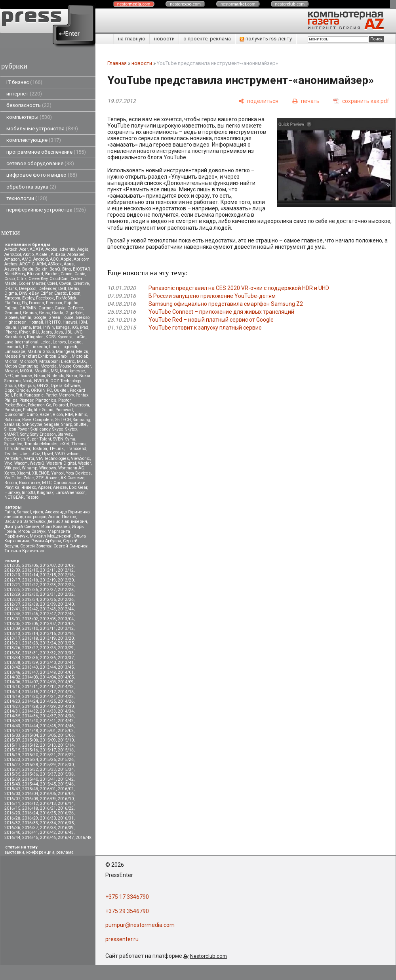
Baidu (28, 269)
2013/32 (48, 653)
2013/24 (48, 643)
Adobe (51, 249)
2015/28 (30, 765)
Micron (11, 361)
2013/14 (30, 634)
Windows (48, 468)
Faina (10, 512)
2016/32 (12, 823)
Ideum (10, 327)
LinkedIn (39, 347)
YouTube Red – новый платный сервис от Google (211, 320)
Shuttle (80, 424)
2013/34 (12, 658)
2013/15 (48, 634)
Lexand (75, 342)
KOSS (50, 337)
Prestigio (13, 410)
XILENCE (41, 473)
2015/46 (66, 784)
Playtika (12, 487)
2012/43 (48, 609)
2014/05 (66, 677)
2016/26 (66, 813)
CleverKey (38, 279)
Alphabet (76, 255)
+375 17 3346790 (127, 897)
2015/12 (30, 745)
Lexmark (13, 347)
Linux (54, 347)
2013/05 (12, 624)
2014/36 (30, 716)
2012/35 (48, 600)
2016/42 (48, 832)
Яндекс (29, 487)
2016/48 (84, 838)
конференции (40, 852)
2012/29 (12, 594)
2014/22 (66, 697)
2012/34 (30, 600)
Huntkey (12, 493)
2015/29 (48, 765)
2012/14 (30, 575)
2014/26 (66, 701)
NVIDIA (41, 381)
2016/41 (30, 832)
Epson (75, 293)
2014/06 (12, 682)
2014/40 (30, 721)
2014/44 (30, 726)
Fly (24, 303)
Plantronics (46, 400)
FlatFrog (12, 303)
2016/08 (30, 799)
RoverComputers (38, 420)
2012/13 (12, 575)
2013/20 (66, 638)
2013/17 (12, 638)
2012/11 (48, 570)
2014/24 (30, 701)
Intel (37, 327)
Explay (28, 298)
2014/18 (66, 692)
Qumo (32, 415)
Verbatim (13, 459)
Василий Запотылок (25, 521)
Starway (65, 434)
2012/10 (30, 570)
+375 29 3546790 (127, 911)
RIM (69, 415)
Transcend (76, 449)
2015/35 (12, 774)
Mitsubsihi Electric (57, 361)
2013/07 (48, 624)
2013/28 (48, 648)
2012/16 (66, 575)
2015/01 (48, 731)
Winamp (30, 468)
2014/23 (12, 701)
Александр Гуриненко (67, 512)
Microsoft (28, 361)
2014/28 (30, 706)
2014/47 (12, 731)
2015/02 (66, 731)
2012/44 (66, 609)
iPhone (11, 332)
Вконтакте (30, 483)
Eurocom (12, 298)
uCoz (35, 454)
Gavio (60, 308)
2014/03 (30, 677)
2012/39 (48, 604)
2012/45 (12, 614)
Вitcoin (11, 483)
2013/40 (48, 663)
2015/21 (48, 755)
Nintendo (56, 376)
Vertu (29, 459)
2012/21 (12, 585)
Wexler (84, 463)
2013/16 (66, 634)
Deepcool (28, 289)
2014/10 (12, 687)
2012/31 (48, 594)
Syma (70, 439)
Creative (81, 283)
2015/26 (66, 760)
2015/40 (30, 779)
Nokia (72, 376)
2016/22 (66, 808)
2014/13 (66, 687)
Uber (24, 454)
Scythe (36, 424)
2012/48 (66, 614)
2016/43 (66, 832)
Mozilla (42, 371)
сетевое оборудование (40, 163)
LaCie (80, 337)
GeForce (75, 308)
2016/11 (12, 804)
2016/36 (12, 828)
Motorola (49, 366)
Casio (80, 274)
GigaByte (74, 313)
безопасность (29, 105)
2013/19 (48, 638)
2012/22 (30, 585)
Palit (18, 395)
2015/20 (30, 755)
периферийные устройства (46, 210)
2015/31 (12, 769)
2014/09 (66, 682)
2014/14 (12, 692)
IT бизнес (24, 82)
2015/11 (12, 745)
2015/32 (30, 769)
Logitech (69, 347)
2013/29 (66, 648)
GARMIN (28, 308)
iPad (84, 327)
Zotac (29, 478)
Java (58, 332)
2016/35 (66, 823)
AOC (54, 259)
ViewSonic (80, 459)
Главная (117, 63)
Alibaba (58, 255)
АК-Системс (72, 478)
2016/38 (48, 828)
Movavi (11, 371)
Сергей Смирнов (70, 546)
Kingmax (45, 493)
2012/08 (66, 565)
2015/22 (66, 755)
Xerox (10, 473)
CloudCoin (59, 279)
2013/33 (66, 653)
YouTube (13, 478)
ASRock (55, 264)
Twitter (11, 454)
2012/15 (48, 575)
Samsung (82, 420)
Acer (24, 249)
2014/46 (66, 726)
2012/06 (30, 565)
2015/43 (12, 784)
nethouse (23, 376)
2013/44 (48, 667)
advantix (67, 249)
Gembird (13, 313)
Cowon (65, 283)
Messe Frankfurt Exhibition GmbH (37, 356)
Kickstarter (15, 337)
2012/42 (30, 609)
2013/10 (30, 628)
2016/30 (48, 818)
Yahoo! (57, 473)
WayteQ (37, 463)
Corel (52, 283)
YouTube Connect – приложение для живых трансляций (221, 312)
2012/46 (30, 614)
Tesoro (32, 497)
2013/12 (66, 628)
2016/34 (48, 823)
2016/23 (12, 813)
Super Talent (39, 439)
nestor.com (134, 4)
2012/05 (12, 565)
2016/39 (66, 828)
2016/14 (66, 804)
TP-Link (56, 449)
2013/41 (66, 663)
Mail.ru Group (41, 352)
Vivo (8, 463)
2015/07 (12, 740)
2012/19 (48, 580)
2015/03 (12, 735)
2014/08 (48, 682)
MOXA (26, 371)
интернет (24, 94)
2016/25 (48, 813)
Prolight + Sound (38, 410)
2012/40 (66, 604)
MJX (81, 361)
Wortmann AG (71, 468)
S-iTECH (63, 420)
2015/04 (30, 735)
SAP (25, 424)
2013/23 (30, 643)
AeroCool (13, 255)
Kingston (35, 337)
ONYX (43, 386)
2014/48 (30, 731)
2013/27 (30, 648)
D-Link (11, 289)
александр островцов (25, 517)
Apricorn (82, 259)
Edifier (46, 293)
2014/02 (12, 677)
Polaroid (61, 405)
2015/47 (12, 789)
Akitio (28, 255)
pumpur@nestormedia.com (140, 925)
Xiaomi (24, 473)
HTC (56, 322)
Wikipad (12, 468)
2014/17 (48, 692)
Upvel (48, 454)
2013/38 (12, 663)
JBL (69, 332)
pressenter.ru (122, 939)
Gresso (83, 317)
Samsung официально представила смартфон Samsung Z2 (226, 304)
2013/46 (12, 672)
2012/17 (12, 580)
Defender (47, 289)
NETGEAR (14, 497)
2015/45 (48, 784)
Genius (30, 313)
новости (164, 39)
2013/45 (66, 667)
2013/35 (30, 658)
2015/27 (12, 765)
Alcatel (42, 255)
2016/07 (12, 799)
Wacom (21, 463)
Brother (52, 274)
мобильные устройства (42, 129)
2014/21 (48, 697)
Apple (66, 259)
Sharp (67, 424)
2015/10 (66, 740)
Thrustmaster (17, 449)
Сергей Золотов (36, 546)
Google (40, 317)
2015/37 (48, 774)
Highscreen (15, 322)
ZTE (40, 478)
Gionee (11, 317)
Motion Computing (21, 366)
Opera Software (65, 386)
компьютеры (29, 117)
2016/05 (48, 794)
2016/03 (12, 794)
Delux (74, 289)
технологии (27, 198)
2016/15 (12, 808)
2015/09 (48, 740)
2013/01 (12, 619)
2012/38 (30, 604)
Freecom (54, 303)
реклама (65, 852)
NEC (9, 376)
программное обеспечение (46, 152)
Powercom (80, 405)
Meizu (82, 352)
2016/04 (30, 794)
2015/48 (30, 789)
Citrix (22, 279)
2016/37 (30, 828)
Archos (11, 264)
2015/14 (66, 745)
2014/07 (30, 682)
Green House (61, 317)
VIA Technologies (52, 459)
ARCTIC (27, 264)
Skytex (71, 429)
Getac (44, 313)
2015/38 (66, 774)
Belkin (41, 269)
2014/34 (66, 711)
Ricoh (58, 415)
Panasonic (34, 395)
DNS (23, 293)
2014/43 (12, 726)
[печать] (306, 101)
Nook (27, 381)
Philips (11, 400)
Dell (62, 289)
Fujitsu (11, 308)
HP (48, 322)
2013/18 (30, 638)
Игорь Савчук (32, 531)
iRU (35, 332)
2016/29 (30, 818)
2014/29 (48, 706)
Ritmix (81, 415)
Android (41, 259)
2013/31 (30, 653)
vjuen (38, 512)
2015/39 (12, 779)
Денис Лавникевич (67, 521)
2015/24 (30, 760)
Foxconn (36, 303)
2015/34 (66, 769)
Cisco (10, 279)
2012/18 (30, 580)
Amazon (12, 259)
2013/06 (30, 624)
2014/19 (12, 697)
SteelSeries (15, 439)
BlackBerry (15, 274)
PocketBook (15, 405)
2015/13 (48, 745)
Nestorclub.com (208, 956)
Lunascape (15, 352)
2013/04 (66, 619)
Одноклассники (69, 483)
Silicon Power (16, 429)
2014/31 (12, 711)
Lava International (21, 342)
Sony (24, 434)
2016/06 (66, 794)
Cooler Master (32, 283)
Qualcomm (14, 415)
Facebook (45, 298)
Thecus (78, 444)
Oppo (9, 390)
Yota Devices (78, 473)
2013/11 (48, 628)
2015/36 (30, 774)
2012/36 (66, 600)
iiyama (25, 327)
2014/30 (66, 706)
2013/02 (30, 619)
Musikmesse (72, 371)
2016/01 (48, 789)
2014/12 (48, 687)
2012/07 (48, 565)
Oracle (23, 390)
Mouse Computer (75, 366)
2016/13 (48, 804)
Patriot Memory (60, 395)
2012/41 (12, 609)
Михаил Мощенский (51, 536)
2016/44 (12, 838)
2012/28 (66, 590)
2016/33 (30, 823)
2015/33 (48, 769)
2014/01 (66, 672)
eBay (34, 293)
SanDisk (12, 424)
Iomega (63, 327)
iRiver (24, 332)
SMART (11, 434)
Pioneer (26, 400)
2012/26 (30, 590)
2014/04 (48, 677)
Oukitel (61, 390)
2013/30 (12, 653)
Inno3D (28, 493)
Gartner (46, 308)
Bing (67, 269)
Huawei (70, 322)
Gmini (26, 317)
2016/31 (66, 818)
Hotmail (36, 322)
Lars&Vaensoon (70, 493)
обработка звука (31, 187)
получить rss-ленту (266, 39)
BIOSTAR (82, 269)
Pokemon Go (39, 405)
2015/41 (48, 779)
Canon (67, 274)
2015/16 (30, 750)
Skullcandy (40, 429)
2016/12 (30, 804)
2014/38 (66, 716)
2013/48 (48, 672)
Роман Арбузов (46, 541)
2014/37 (48, 716)
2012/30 (30, 594)
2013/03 (48, 619)
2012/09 (12, 570)
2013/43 (30, 667)
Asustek (12, 269)
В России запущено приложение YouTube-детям (212, 296)
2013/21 (12, 643)
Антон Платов (62, 517)
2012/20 (66, 580)
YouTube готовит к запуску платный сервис (205, 328)
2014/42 (66, 721)
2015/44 (30, 784)
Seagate (52, 424)
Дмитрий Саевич (22, 527)
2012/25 (12, 590)
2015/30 (66, 765)
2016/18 (30, 808)
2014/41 (48, 721)
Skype (58, 429)
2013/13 (12, 634)
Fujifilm (71, 303)
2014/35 (12, 716)
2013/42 (12, 667)
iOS (75, 327)
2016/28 (12, 818)
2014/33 (48, 711)
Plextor (64, 400)
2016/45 (30, 838)
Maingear (65, 352)
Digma (11, 293)
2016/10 (66, 799)
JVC (78, 332)
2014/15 (30, 692)
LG (26, 347)
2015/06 (66, 735)
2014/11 (30, 687)
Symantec (13, 444)
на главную (132, 39)
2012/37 (12, 604)
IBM (83, 322)
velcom (73, 454)
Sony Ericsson (43, 434)
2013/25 (66, 643)
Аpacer (52, 478)
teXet (64, 444)
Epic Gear (78, 487)
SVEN (58, 439)
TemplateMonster (41, 444)
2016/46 (48, 838)
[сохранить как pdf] (361, 101)
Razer (45, 415)
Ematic (61, 293)
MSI (54, 371)
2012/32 (66, 594)
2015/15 (12, 750)
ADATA (37, 249)
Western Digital (61, 463)
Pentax (82, 395)
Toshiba (40, 449)
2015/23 (12, 760)
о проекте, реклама (207, 39)
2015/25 (48, 760)
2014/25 (48, 701)
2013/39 (30, 663)
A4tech (11, 249)
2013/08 (66, 624)
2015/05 (48, 735)
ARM (41, 264)
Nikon (40, 376)
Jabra (46, 332)
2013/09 (12, 628)
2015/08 (30, 740)
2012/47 (48, 614)
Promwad (64, 410)
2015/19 (12, 755)
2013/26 (12, 648)
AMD (27, 259)
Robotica (12, 420)
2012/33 (12, 600)
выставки (14, 852)
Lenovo (59, 342)
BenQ (55, 269)
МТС (47, 483)
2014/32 (30, 711)
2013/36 (48, 658)
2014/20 (30, 697)
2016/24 (30, 813)
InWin (49, 327)
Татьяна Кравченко (24, 551)
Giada (58, 313)
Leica (46, 342)
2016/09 (48, 799)
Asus (69, 264)
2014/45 (48, 726)
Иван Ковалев (55, 527)
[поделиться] (258, 101)
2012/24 (66, 585)
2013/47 (30, 672)
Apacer (45, 487)
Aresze (60, 487)
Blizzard (35, 274)
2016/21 (48, 808)
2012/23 (48, 585)
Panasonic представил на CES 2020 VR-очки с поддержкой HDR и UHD (239, 288)
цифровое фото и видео (42, 175)
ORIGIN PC (41, 390)
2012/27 (48, 590)
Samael (24, 512)
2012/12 (66, 570)
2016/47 (66, 838)
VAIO (60, 454)
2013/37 (66, 658)
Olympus (26, 386)
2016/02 (66, 789)
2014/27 (12, 706)
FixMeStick (66, 298)
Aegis (83, 249)
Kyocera (65, 337)
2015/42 (66, 779)
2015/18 (66, 750)
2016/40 (12, 832)
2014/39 (12, 721)
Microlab (80, 356)
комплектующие (34, 140)
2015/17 (48, 750)
